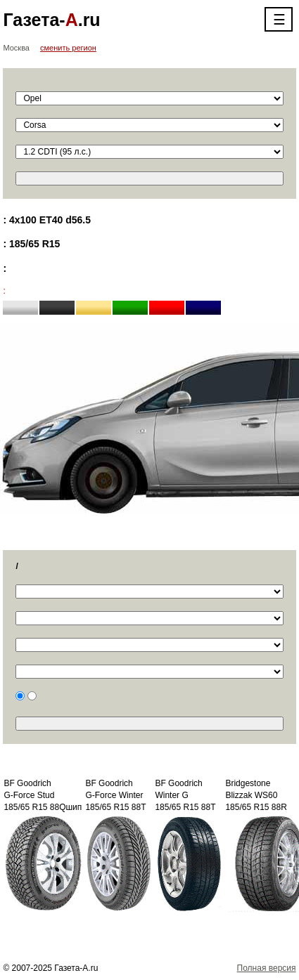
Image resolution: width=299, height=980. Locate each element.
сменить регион (68, 48)
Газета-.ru (51, 20)
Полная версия (267, 968)
